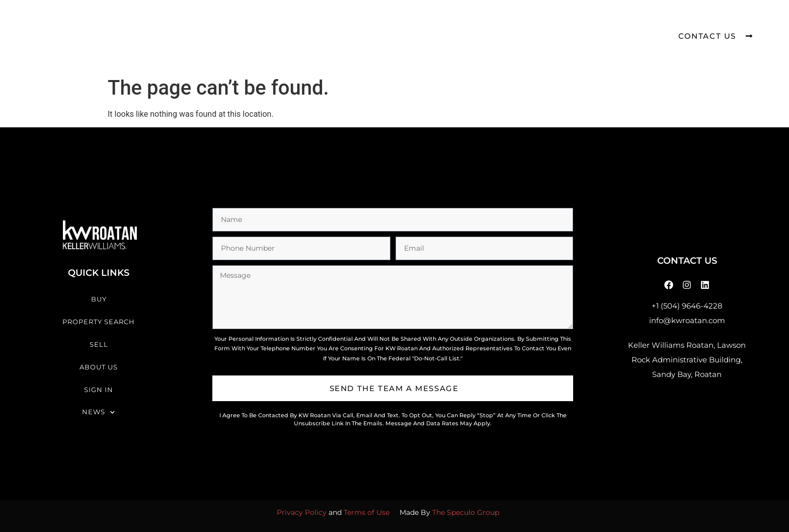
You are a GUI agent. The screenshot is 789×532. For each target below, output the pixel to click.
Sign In (482, 25)
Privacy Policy (302, 512)
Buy (237, 25)
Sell (374, 25)
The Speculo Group (466, 512)
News (536, 25)
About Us (425, 25)
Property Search (305, 25)
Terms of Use (367, 512)
